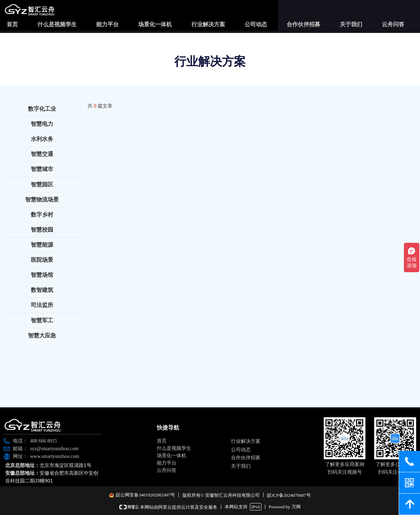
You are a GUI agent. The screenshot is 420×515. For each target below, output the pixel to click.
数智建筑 (42, 290)
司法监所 (42, 305)
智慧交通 (42, 154)
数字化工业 (42, 109)
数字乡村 (42, 215)
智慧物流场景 (42, 200)
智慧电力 (42, 124)
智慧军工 (42, 320)
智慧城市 (42, 169)
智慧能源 (42, 245)
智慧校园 (42, 230)
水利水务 (42, 139)
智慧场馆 (42, 275)
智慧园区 (42, 184)
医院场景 (42, 260)
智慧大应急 (42, 335)
